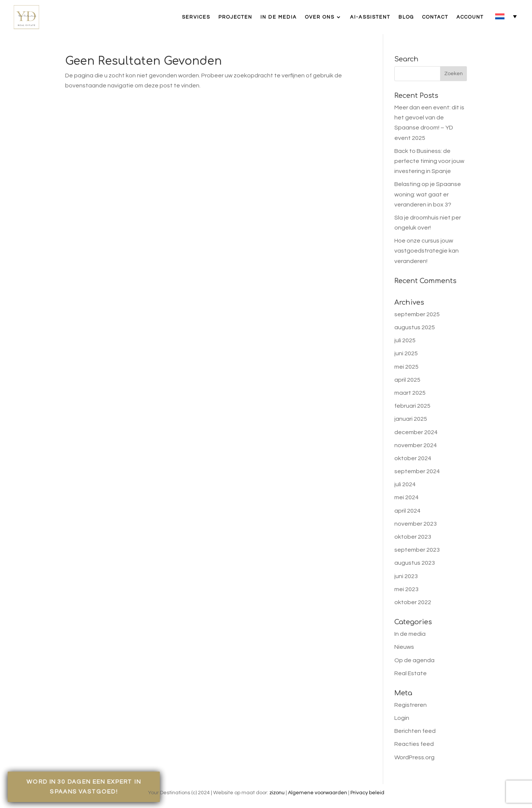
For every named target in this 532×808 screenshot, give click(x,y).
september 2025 (417, 314)
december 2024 (416, 432)
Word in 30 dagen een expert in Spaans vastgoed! (84, 786)
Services (196, 17)
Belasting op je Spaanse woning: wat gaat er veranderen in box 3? (428, 194)
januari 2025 (411, 419)
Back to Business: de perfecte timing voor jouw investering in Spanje (429, 161)
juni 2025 (406, 353)
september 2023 (417, 550)
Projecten (235, 17)
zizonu (277, 793)
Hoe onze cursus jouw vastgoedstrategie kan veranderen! (427, 251)
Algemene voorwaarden (318, 793)
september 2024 (417, 471)
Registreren (411, 705)
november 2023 (416, 524)
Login (402, 718)
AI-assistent (370, 17)
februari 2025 (412, 406)
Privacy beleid (367, 793)
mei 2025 (406, 367)
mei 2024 (406, 497)
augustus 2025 (415, 327)
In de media (279, 17)
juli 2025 (405, 340)
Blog (406, 17)
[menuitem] (506, 16)
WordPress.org (414, 757)
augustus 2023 (415, 563)
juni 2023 (406, 576)
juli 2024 (405, 484)
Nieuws (404, 647)
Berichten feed (415, 731)
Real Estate (411, 673)
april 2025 (407, 380)
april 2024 (407, 511)
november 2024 (416, 445)
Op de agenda (414, 660)
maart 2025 (410, 393)
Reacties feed (414, 744)
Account (470, 17)
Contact (435, 17)
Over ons (320, 17)
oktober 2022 (413, 602)
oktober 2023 (413, 537)
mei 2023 (406, 589)
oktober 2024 (413, 458)
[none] (506, 16)
